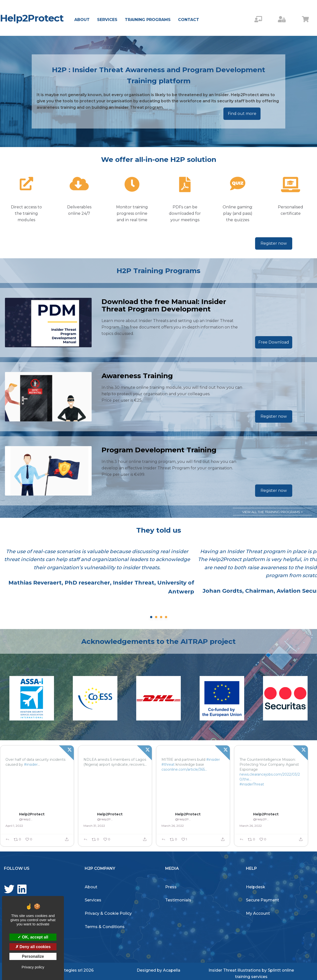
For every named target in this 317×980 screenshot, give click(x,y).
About (82, 20)
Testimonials (178, 900)
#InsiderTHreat (96, 779)
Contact (189, 20)
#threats (46, 764)
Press (171, 887)
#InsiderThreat (18, 774)
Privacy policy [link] (33, 967)
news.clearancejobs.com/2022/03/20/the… (270, 777)
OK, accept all (33, 937)
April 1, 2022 (14, 826)
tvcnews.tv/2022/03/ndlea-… (107, 774)
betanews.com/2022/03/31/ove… (33, 769)
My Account (258, 913)
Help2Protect (32, 18)
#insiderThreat (252, 784)
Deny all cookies (33, 947)
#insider (31, 764)
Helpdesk (256, 887)
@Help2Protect (26, 819)
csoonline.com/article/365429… (187, 769)
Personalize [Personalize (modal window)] (33, 956)
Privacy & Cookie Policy (108, 913)
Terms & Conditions (105, 927)
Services (107, 20)
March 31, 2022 (94, 826)
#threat (168, 764)
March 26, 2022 (173, 826)
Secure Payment (263, 900)
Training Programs (148, 20)
